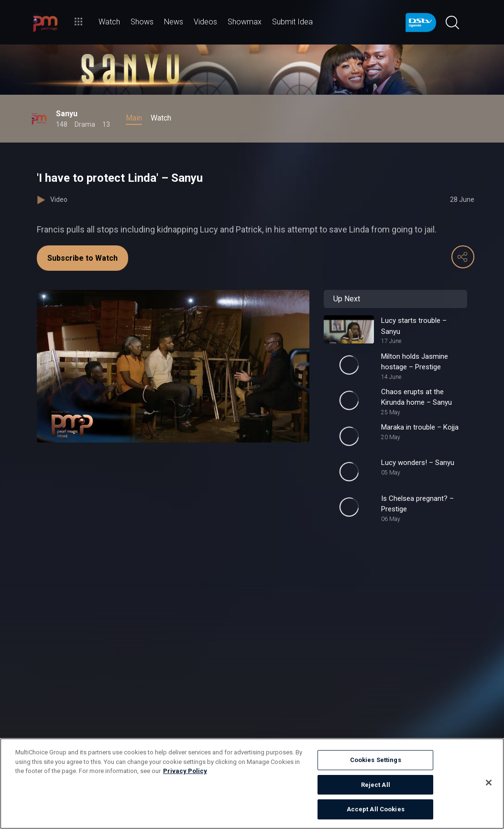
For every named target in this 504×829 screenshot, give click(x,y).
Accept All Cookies (376, 809)
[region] (252, 784)
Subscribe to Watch (82, 258)
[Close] (489, 783)
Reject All (376, 785)
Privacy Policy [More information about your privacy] (185, 771)
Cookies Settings (376, 760)
